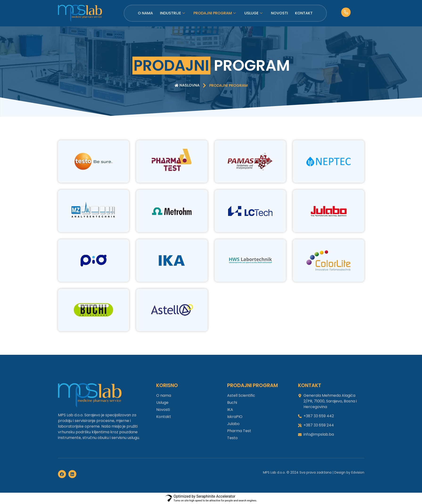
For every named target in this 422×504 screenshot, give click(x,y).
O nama (145, 13)
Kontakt (304, 13)
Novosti (279, 13)
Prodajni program (215, 13)
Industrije (172, 13)
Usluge (253, 13)
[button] (228, 86)
